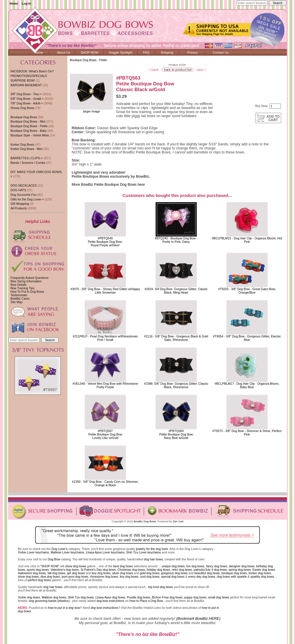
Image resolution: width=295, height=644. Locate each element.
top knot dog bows (160, 587)
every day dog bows (202, 577)
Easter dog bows (264, 570)
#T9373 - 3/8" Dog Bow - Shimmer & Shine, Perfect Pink (247, 433)
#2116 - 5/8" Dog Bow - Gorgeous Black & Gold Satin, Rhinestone (176, 338)
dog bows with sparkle (232, 577)
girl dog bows (76, 573)
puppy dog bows (195, 597)
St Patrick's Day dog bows (98, 570)
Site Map (16, 302)
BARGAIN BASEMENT (26, 85)
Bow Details (18, 285)
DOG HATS (18, 190)
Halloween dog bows (32, 573)
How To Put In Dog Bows (27, 292)
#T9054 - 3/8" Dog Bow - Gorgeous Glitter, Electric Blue (247, 338)
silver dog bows (123, 573)
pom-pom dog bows (75, 577)
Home (14, 3)
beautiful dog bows (207, 573)
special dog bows (173, 577)
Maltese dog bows (54, 597)
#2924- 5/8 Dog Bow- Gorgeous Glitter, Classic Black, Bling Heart (176, 291)
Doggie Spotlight (121, 52)
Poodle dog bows (138, 597)
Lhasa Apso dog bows (110, 597)
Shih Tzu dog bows (81, 597)
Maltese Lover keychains (67, 552)
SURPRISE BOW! (23, 80)
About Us (64, 52)
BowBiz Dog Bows (145, 521)
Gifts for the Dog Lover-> (27, 199)
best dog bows (123, 566)
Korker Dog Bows (22, 144)
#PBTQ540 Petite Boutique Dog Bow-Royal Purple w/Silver (105, 242)
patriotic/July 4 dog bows (210, 570)
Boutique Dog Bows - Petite (88, 60)
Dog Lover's (60, 549)
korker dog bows (260, 573)
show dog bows (76, 566)
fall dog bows (56, 573)
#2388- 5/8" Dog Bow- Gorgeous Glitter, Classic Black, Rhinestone (176, 385)
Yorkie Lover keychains (33, 552)
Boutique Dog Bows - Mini (28, 121)
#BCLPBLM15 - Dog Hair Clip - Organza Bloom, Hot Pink (247, 240)
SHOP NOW (89, 52)
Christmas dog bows (131, 570)
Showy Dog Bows (22, 108)
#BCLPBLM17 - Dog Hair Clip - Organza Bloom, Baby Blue (247, 385)
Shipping (167, 52)
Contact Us (221, 52)
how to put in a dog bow (64, 608)
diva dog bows (50, 577)
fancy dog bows (216, 566)
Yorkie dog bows (29, 597)
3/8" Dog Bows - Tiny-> (26, 94)
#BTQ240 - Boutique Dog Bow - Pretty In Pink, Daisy (176, 240)
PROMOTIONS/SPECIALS (29, 76)
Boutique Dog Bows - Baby (29, 131)
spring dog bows (240, 570)
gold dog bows (150, 573)
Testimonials (19, 295)
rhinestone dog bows (104, 577)
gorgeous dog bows (174, 573)
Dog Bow (54, 559)
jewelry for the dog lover (152, 549)
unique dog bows (173, 566)
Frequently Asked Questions (29, 278)
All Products (18, 208)
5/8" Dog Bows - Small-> (27, 99)
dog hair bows (154, 559)
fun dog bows (195, 566)
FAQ (146, 52)
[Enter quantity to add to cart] (275, 106)
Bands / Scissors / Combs (28, 163)
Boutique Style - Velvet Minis (30, 135)
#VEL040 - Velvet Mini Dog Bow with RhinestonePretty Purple (105, 385)
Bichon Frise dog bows (167, 597)
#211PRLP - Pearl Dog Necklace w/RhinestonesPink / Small (105, 338)
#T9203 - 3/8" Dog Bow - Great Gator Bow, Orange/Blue (247, 291)
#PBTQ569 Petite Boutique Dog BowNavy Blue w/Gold (176, 434)
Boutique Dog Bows (24, 117)
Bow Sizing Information (26, 281)
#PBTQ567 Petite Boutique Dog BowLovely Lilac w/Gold (105, 434)
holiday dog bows (158, 570)
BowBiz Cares (20, 298)
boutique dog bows (234, 573)
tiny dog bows (129, 577)
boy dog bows (101, 573)
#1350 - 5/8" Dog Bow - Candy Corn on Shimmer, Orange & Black (105, 483)
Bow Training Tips (22, 288)
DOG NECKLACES (23, 185)
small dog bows (219, 597)
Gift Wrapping (20, 204)
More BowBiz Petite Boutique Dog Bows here (108, 185)
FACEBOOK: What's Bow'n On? (32, 71)
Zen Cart (178, 521)
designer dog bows (242, 566)
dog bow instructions (110, 601)
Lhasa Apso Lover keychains (105, 552)
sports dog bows (38, 570)
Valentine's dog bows (65, 570)
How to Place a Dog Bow (146, 601)
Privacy (192, 52)
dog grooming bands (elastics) (49, 601)
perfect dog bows (39, 580)
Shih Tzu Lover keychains (144, 552)
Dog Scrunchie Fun (23, 195)
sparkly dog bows (262, 577)
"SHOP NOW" (50, 566)
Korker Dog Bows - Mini (26, 149)
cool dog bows (150, 577)
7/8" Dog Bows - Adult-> (27, 103)
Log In (27, 3)
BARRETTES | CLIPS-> (27, 158)
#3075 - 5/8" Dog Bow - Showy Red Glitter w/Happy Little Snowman (105, 291)
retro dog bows (182, 570)
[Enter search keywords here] (252, 3)
